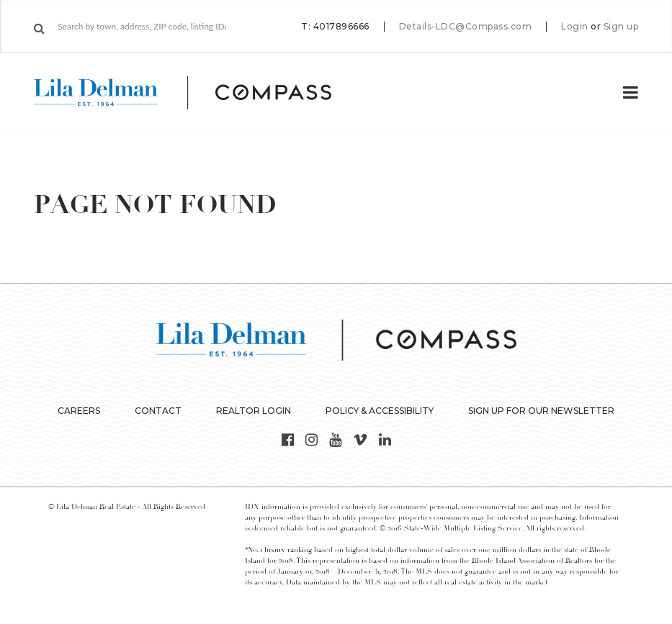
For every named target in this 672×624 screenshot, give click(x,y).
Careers (79, 411)
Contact (158, 411)
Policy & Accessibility (380, 411)
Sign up (621, 27)
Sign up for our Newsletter (541, 411)
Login (575, 27)
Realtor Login (254, 411)
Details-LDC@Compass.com (466, 26)
